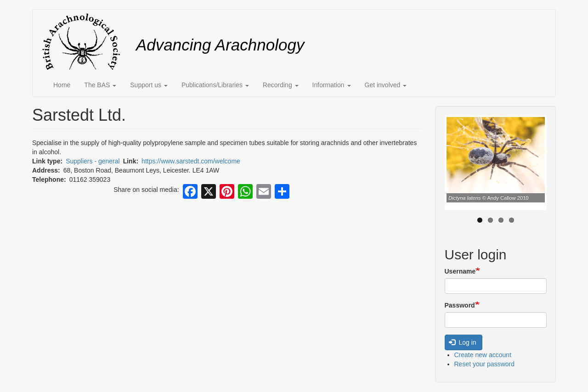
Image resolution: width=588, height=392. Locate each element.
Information (332, 85)
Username (460, 271)
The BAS (100, 85)
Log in (463, 342)
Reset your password (485, 364)
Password (460, 305)
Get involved (386, 85)
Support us (149, 85)
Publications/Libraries (215, 85)
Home (62, 85)
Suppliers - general (93, 161)
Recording (281, 85)
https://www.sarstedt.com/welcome (191, 161)
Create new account (483, 355)
